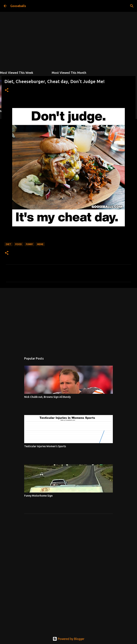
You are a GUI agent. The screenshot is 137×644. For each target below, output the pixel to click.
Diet (8, 244)
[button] (7, 90)
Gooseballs (18, 6)
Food (19, 244)
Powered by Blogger (68, 639)
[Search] (132, 6)
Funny (29, 244)
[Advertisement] (68, 319)
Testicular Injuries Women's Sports (45, 446)
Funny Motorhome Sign (38, 496)
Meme (40, 244)
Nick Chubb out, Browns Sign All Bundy (47, 397)
